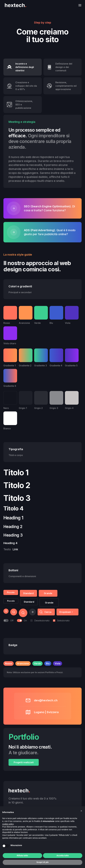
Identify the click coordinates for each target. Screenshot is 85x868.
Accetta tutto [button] (63, 856)
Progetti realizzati (24, 762)
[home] (15, 5)
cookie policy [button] (8, 824)
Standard (28, 593)
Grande (48, 593)
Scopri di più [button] (42, 862)
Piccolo (11, 592)
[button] (79, 5)
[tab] (23, 67)
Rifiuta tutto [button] (22, 856)
